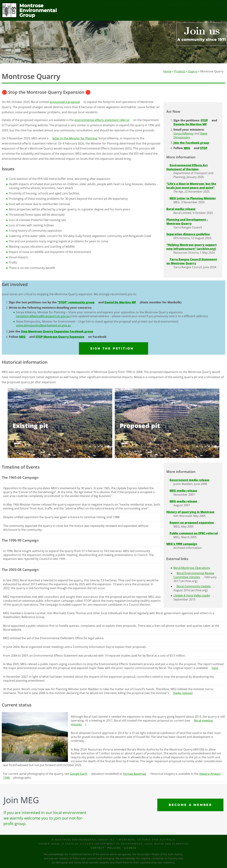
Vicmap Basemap (135, 774)
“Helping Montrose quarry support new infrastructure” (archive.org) (191, 247)
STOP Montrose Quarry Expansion (60, 337)
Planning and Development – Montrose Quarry (187, 222)
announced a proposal (65, 102)
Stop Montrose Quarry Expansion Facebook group (57, 332)
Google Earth (79, 774)
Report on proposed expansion (192, 523)
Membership (180, 10)
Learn (159, 10)
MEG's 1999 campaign (182, 544)
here (215, 668)
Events (143, 10)
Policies (114, 848)
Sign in (219, 11)
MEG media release (183, 491)
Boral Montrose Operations (192, 568)
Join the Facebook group (191, 143)
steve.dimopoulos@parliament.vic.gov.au (43, 326)
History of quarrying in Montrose (190, 512)
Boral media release (181, 209)
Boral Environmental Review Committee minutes (194, 575)
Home (106, 10)
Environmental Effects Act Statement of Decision (187, 167)
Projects (124, 10)
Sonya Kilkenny (183, 134)
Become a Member (190, 805)
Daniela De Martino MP (190, 124)
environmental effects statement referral (102, 120)
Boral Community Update (194, 586)
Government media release (189, 480)
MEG (187, 148)
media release (182, 693)
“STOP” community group (76, 302)
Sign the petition (112, 349)
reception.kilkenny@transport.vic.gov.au (43, 316)
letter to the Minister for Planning (75, 138)
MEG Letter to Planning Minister (193, 198)
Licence (130, 848)
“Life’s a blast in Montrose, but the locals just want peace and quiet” (191, 186)
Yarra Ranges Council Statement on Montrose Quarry (192, 261)
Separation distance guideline (188, 234)
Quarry (193, 72)
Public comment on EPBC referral (194, 533)
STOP (204, 121)
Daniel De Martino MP (120, 302)
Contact (203, 10)
